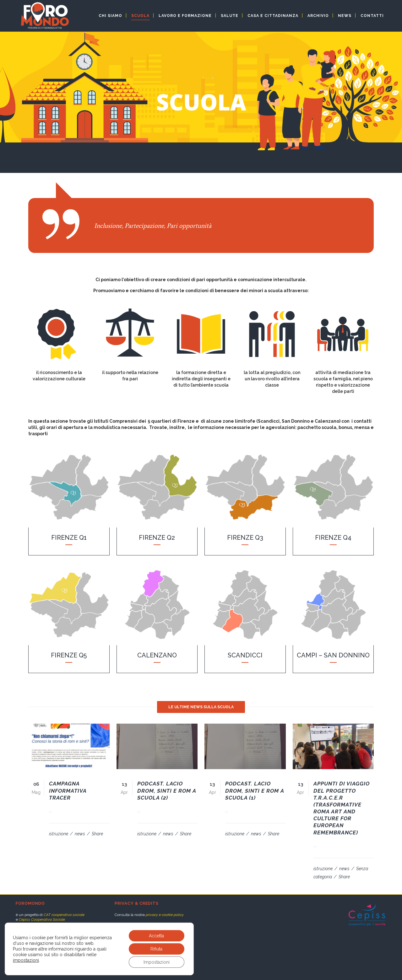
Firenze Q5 (69, 655)
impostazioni (26, 960)
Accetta (156, 936)
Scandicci (245, 655)
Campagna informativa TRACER (68, 790)
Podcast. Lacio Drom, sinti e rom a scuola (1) (255, 790)
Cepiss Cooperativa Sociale (42, 919)
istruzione (59, 834)
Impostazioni (157, 962)
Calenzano (157, 655)
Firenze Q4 (333, 538)
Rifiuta (156, 949)
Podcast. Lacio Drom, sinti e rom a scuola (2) (167, 790)
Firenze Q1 (69, 538)
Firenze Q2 (157, 538)
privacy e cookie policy (165, 915)
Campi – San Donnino (333, 655)
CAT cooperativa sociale (64, 915)
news (80, 834)
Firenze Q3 (245, 538)
